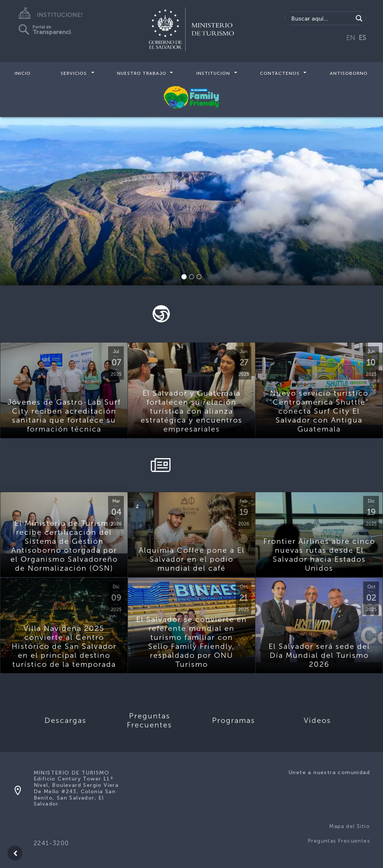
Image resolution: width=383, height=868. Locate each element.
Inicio (23, 73)
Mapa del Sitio (350, 826)
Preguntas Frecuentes (339, 841)
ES (362, 38)
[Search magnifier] (359, 18)
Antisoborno (349, 73)
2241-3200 (51, 843)
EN (351, 38)
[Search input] (321, 18)
